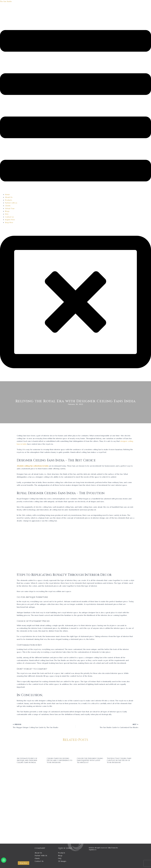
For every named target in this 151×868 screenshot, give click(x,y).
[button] (75, 106)
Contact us (9, 217)
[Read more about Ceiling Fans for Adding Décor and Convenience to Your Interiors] (60, 750)
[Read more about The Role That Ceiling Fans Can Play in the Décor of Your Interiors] (121, 750)
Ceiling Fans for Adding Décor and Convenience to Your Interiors (60, 760)
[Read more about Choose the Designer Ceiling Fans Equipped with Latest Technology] (91, 750)
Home (7, 194)
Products (9, 200)
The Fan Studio (6, 1)
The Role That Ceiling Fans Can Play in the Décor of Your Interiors (120, 760)
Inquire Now (10, 219)
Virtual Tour (10, 208)
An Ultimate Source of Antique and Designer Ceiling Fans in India (27, 760)
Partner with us (11, 203)
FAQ (7, 214)
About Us (9, 197)
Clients (8, 205)
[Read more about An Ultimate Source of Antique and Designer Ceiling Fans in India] (30, 750)
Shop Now (9, 222)
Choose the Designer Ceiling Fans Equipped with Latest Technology (90, 760)
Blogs (7, 211)
